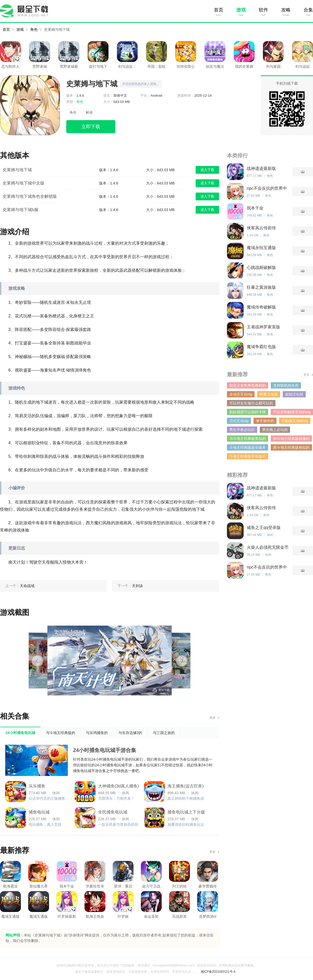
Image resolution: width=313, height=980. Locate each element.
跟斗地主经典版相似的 (291, 447)
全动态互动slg (241, 394)
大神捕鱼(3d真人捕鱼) (118, 786)
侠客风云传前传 (261, 228)
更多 (213, 718)
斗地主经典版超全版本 (248, 447)
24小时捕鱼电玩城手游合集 (105, 750)
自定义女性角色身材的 (248, 385)
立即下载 (91, 127)
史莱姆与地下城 (57, 29)
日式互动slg (239, 421)
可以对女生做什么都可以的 (251, 403)
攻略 (286, 10)
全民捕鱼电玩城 (113, 812)
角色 (34, 29)
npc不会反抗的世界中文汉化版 (267, 189)
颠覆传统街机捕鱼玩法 (186, 824)
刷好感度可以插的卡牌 (248, 412)
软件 (263, 10)
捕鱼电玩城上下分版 (186, 812)
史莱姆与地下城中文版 (23, 183)
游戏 (241, 10)
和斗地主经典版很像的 (291, 439)
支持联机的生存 (286, 385)
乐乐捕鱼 (37, 786)
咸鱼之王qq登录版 (264, 528)
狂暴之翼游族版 (261, 287)
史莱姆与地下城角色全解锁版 (30, 196)
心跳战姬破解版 (261, 267)
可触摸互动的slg (295, 421)
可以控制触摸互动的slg (292, 412)
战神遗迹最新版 (261, 168)
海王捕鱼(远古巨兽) (186, 786)
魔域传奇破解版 (261, 307)
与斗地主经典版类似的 (248, 439)
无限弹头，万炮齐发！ (116, 798)
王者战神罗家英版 (263, 327)
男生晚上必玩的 (275, 430)
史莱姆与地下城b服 (20, 210)
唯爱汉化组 (269, 394)
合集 (308, 10)
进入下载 (207, 170)
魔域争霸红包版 (261, 347)
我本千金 (255, 208)
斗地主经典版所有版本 (248, 456)
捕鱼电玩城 (39, 812)
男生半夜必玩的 (242, 430)
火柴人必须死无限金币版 (268, 548)
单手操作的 (265, 421)
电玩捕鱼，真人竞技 (45, 824)
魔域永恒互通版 (261, 248)
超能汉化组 (294, 394)
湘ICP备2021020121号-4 (218, 972)
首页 (219, 10)
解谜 (89, 112)
